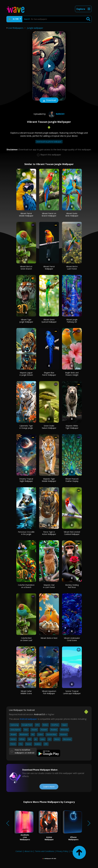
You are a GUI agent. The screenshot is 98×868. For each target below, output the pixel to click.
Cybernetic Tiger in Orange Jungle (26, 427)
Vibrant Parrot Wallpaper (49, 268)
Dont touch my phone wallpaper (49, 142)
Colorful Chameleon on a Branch (26, 586)
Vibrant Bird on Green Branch (26, 268)
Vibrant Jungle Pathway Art (72, 321)
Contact (19, 851)
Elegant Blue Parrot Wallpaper (49, 374)
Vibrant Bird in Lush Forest (72, 268)
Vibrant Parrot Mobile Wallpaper (26, 215)
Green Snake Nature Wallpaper (49, 427)
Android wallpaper (28, 719)
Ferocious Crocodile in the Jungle (26, 533)
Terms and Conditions (44, 851)
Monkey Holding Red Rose (72, 586)
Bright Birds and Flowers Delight (72, 374)
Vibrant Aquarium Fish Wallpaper (49, 692)
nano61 (56, 114)
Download (49, 100)
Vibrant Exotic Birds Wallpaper (72, 215)
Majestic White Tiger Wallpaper (72, 427)
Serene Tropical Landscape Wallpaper (72, 692)
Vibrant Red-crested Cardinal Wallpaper (72, 533)
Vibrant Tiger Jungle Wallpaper (26, 321)
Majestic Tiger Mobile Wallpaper (49, 480)
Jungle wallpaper (35, 28)
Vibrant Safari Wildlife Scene (26, 692)
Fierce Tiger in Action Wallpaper (49, 533)
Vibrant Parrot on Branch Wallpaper (49, 215)
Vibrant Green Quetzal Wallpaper (49, 321)
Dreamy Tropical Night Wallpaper (26, 480)
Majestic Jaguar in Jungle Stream (26, 374)
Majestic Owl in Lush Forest (49, 586)
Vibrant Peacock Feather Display (72, 480)
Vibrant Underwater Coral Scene (72, 639)
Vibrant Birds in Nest (49, 638)
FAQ (72, 851)
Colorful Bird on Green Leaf (26, 639)
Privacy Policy (62, 851)
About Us (29, 851)
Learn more (49, 787)
